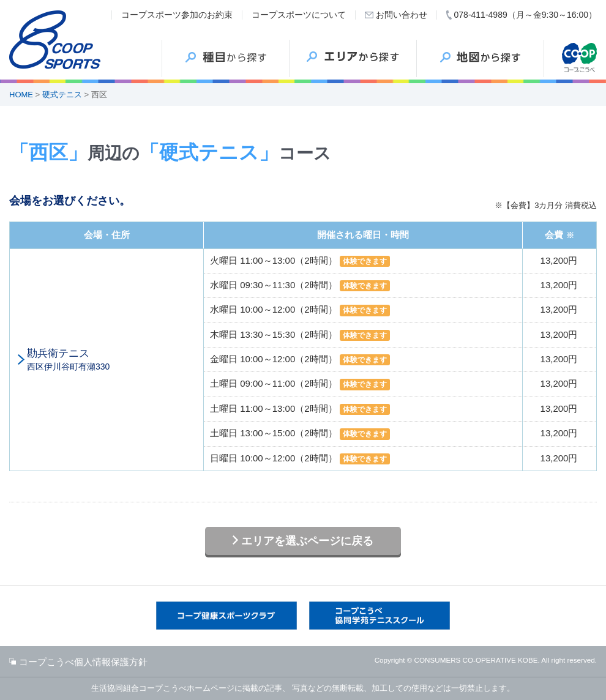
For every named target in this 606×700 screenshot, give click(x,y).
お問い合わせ (402, 15)
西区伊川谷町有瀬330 (112, 359)
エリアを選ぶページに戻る (307, 541)
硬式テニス (62, 95)
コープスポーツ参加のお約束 (177, 15)
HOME (21, 95)
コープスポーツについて (299, 15)
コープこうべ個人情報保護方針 (83, 662)
